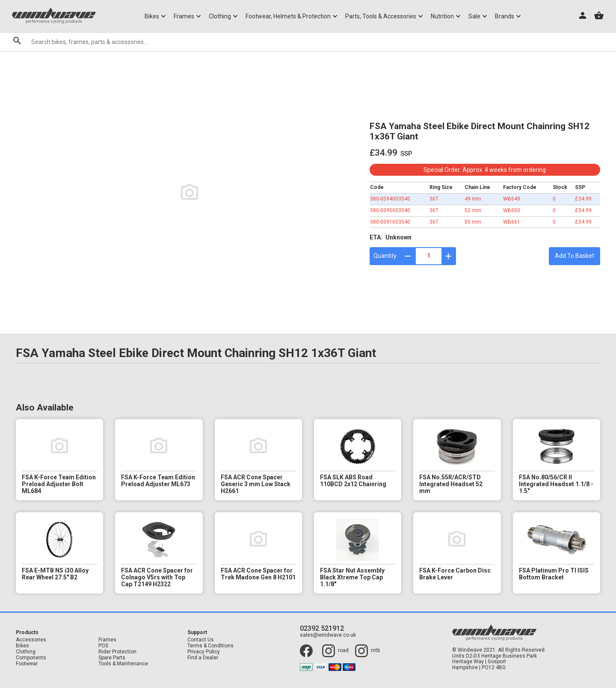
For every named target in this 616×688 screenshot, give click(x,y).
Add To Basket (575, 256)
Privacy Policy (204, 652)
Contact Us (201, 640)
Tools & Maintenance (123, 664)
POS (103, 646)
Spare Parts (112, 658)
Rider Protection (117, 652)
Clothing (26, 652)
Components (31, 658)
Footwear (27, 664)
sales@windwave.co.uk (328, 635)
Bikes (22, 646)
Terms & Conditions (210, 646)
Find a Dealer (203, 658)
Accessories (31, 640)
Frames (107, 640)
